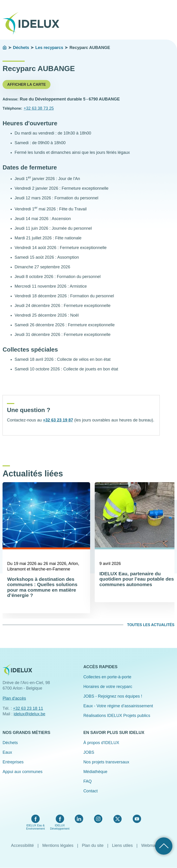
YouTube (137, 819)
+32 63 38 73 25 (39, 108)
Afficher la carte (27, 84)
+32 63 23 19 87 (58, 420)
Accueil (5, 48)
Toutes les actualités (151, 625)
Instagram (98, 819)
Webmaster (152, 845)
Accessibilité (22, 845)
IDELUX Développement (60, 827)
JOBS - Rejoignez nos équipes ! (113, 696)
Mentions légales (58, 845)
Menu (171, 20)
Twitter (117, 819)
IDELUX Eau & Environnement (36, 827)
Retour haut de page (164, 846)
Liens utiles (122, 845)
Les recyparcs (49, 48)
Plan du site (93, 845)
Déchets (21, 48)
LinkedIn (79, 819)
